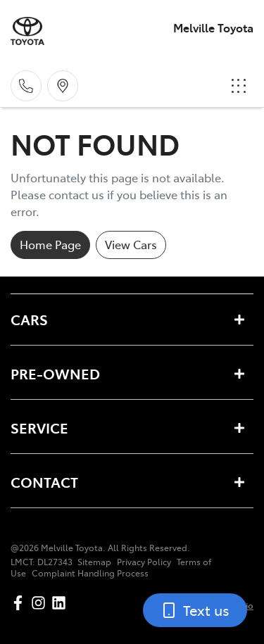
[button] (239, 86)
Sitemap (94, 562)
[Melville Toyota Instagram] (41, 603)
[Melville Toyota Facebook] (21, 603)
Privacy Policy (144, 562)
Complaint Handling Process (90, 573)
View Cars (131, 244)
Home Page (50, 244)
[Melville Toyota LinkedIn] (62, 603)
